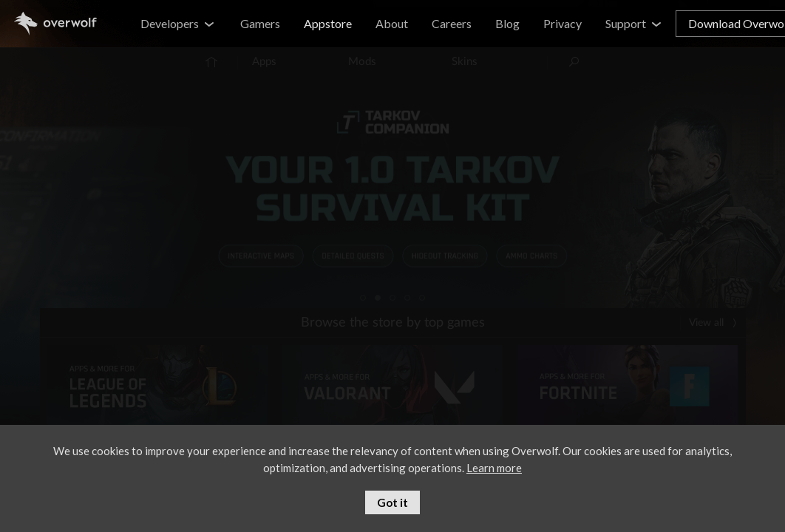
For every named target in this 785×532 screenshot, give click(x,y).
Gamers (260, 23)
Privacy (563, 23)
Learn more (494, 468)
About (392, 23)
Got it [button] (392, 502)
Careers (452, 23)
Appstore (328, 23)
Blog (507, 23)
